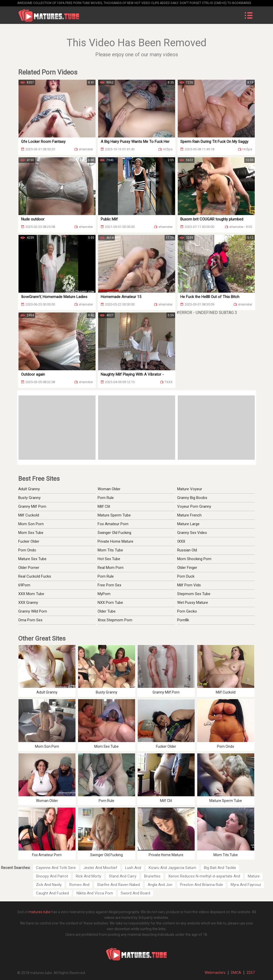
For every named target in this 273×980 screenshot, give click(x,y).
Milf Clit (104, 506)
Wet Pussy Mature (193, 603)
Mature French (189, 515)
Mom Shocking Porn (194, 559)
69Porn (24, 585)
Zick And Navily (49, 885)
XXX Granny (28, 603)
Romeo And (79, 885)
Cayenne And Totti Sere (56, 868)
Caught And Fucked (52, 893)
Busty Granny (29, 498)
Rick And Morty (88, 876)
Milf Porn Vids (189, 585)
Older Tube (107, 611)
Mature (254, 876)
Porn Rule (106, 498)
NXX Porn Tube (110, 603)
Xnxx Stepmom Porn (115, 620)
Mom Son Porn (31, 524)
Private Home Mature (115, 541)
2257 (251, 973)
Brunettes (152, 876)
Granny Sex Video (192, 533)
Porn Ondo (27, 550)
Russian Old (187, 550)
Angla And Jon (160, 885)
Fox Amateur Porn (113, 524)
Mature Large (188, 524)
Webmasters (215, 973)
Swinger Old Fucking (114, 533)
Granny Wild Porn (33, 611)
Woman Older (109, 489)
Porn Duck (186, 576)
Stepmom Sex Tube (194, 594)
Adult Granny (29, 489)
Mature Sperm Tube (114, 515)
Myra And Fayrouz (246, 885)
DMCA (236, 973)
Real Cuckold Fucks (35, 576)
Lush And (133, 868)
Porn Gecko (187, 611)
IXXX (181, 541)
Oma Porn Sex (30, 620)
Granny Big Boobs (192, 498)
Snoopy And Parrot (52, 876)
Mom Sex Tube (31, 533)
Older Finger (187, 568)
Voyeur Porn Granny (194, 506)
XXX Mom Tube (31, 594)
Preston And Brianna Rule (201, 885)
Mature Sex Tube (32, 559)
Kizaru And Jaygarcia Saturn (172, 868)
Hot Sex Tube (109, 559)
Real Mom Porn (111, 568)
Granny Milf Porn (32, 506)
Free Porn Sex (109, 585)
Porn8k (183, 620)
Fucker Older (29, 541)
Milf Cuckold (29, 515)
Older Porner (29, 568)
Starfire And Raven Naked (119, 885)
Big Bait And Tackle (220, 868)
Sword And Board (135, 893)
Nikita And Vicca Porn (95, 893)
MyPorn (104, 594)
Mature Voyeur (190, 489)
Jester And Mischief (100, 868)
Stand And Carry (123, 876)
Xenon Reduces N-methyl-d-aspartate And (204, 876)
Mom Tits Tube (110, 550)
